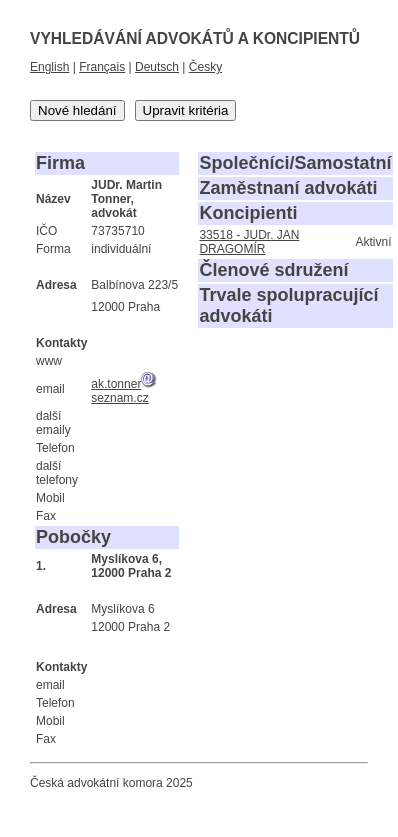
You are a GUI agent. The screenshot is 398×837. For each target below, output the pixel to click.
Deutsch (157, 67)
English (49, 67)
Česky (205, 67)
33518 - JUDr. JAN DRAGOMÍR (249, 242)
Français (102, 67)
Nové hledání (77, 110)
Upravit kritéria (186, 110)
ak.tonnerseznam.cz (124, 391)
